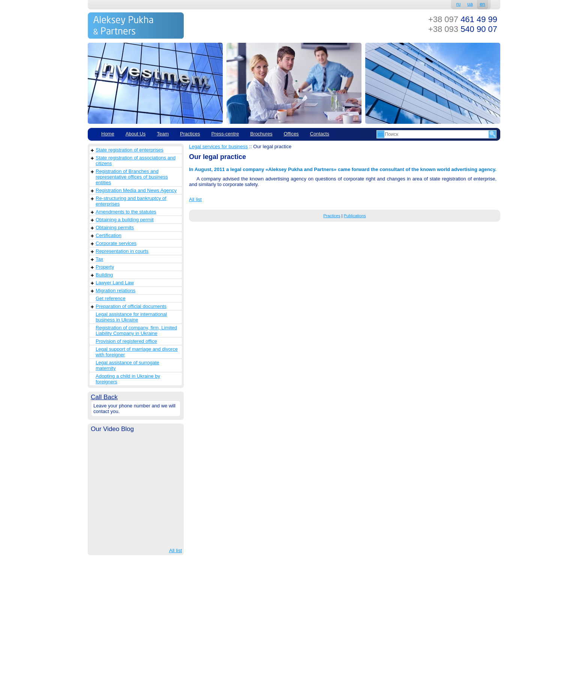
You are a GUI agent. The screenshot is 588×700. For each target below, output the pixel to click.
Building (104, 275)
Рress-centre (225, 134)
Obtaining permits (115, 228)
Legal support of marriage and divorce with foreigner (137, 352)
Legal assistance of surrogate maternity (127, 365)
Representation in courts (122, 251)
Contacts (320, 134)
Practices (190, 134)
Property (105, 267)
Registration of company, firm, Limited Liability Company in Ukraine (136, 330)
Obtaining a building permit (125, 220)
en (482, 4)
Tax (99, 259)
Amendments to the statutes (126, 212)
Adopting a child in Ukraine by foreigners (128, 379)
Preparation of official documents (131, 306)
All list (175, 551)
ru (459, 4)
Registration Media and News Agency (136, 190)
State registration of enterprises (130, 150)
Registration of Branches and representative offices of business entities (132, 177)
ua (470, 4)
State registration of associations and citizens (136, 161)
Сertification (109, 235)
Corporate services (116, 243)
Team (163, 134)
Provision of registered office (126, 341)
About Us (136, 134)
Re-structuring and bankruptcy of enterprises (131, 201)
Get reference (111, 298)
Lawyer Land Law (115, 283)
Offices (291, 134)
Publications (355, 216)
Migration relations (115, 291)
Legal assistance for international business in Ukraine (131, 317)
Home (108, 134)
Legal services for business (218, 146)
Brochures (261, 134)
